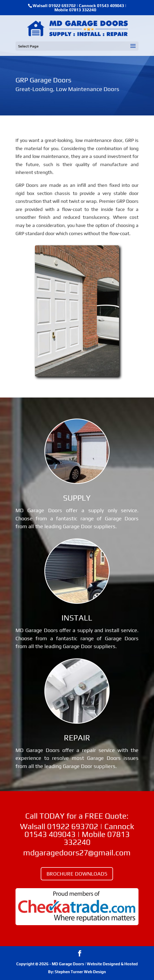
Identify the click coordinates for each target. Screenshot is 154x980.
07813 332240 (83, 10)
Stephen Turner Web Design (80, 972)
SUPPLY (77, 498)
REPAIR (77, 738)
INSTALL (77, 618)
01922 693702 (62, 6)
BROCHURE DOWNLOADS (77, 874)
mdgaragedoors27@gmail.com (77, 853)
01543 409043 (111, 6)
